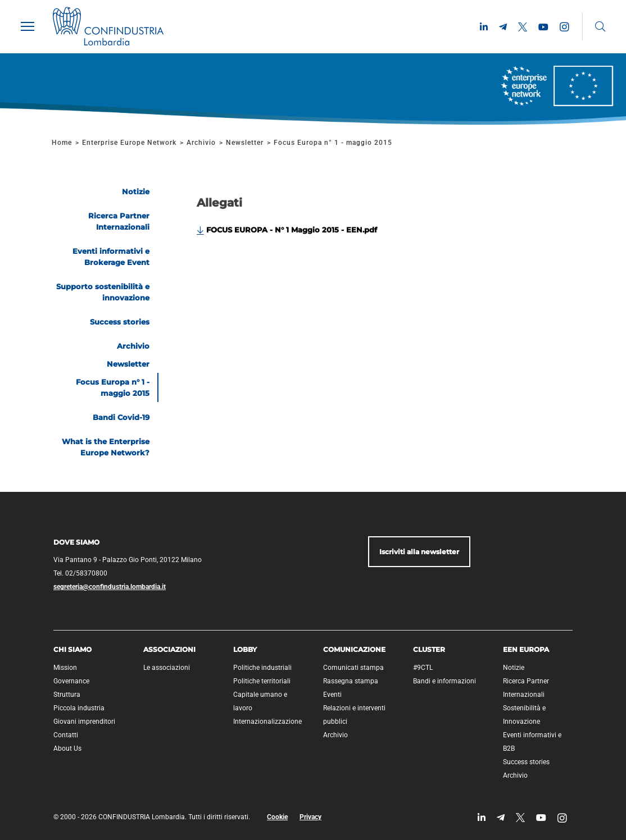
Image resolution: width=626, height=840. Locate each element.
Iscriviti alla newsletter (419, 552)
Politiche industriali (262, 668)
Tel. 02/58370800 (80, 573)
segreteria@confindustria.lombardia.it (110, 587)
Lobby (245, 649)
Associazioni (169, 649)
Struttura (67, 695)
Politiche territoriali (262, 681)
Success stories (526, 762)
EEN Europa (526, 649)
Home (62, 143)
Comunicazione (354, 649)
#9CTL (423, 668)
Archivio (201, 143)
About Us (67, 748)
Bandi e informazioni (444, 681)
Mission (65, 668)
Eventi (332, 695)
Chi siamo (72, 649)
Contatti (66, 735)
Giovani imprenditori (84, 722)
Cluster (429, 649)
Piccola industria (79, 708)
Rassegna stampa (351, 681)
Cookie (277, 817)
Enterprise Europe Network (130, 143)
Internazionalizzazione (267, 722)
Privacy (310, 817)
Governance (71, 681)
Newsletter (245, 143)
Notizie (514, 668)
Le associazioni (167, 668)
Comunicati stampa (353, 668)
